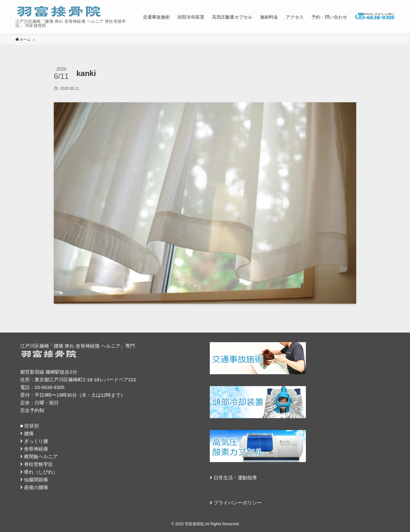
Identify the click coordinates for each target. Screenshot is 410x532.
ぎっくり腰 (36, 441)
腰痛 (29, 433)
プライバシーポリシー (238, 503)
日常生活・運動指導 (235, 478)
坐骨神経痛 (36, 449)
